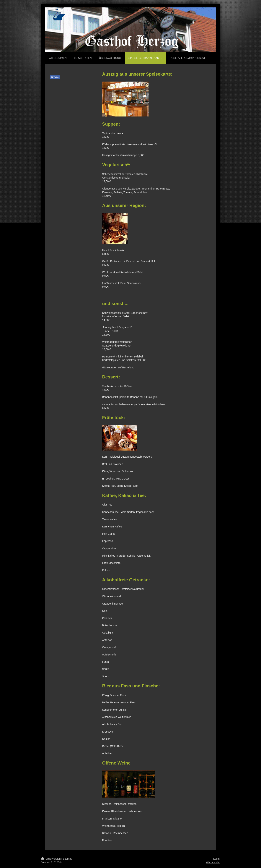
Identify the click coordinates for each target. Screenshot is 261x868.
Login (216, 859)
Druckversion (51, 859)
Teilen (55, 77)
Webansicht (213, 862)
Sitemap (67, 859)
